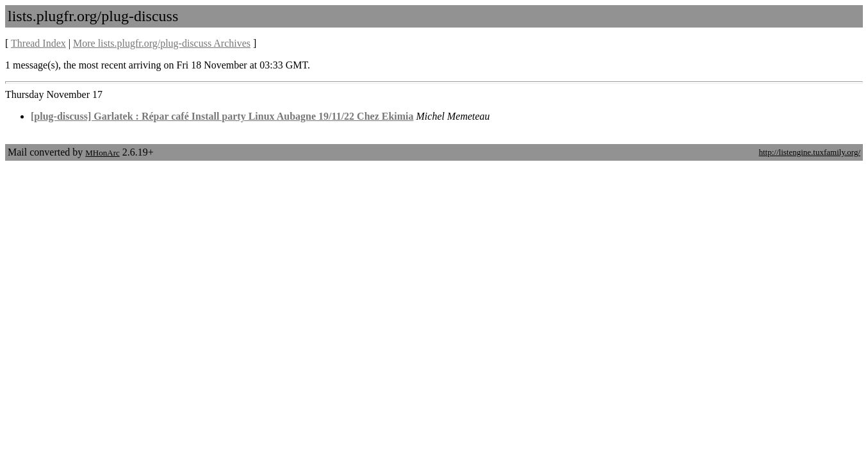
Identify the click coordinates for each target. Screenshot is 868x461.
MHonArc (102, 153)
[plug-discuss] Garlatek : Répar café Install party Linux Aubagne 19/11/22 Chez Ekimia (222, 116)
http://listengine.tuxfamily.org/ (809, 152)
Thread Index (38, 43)
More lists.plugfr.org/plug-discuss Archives (162, 43)
